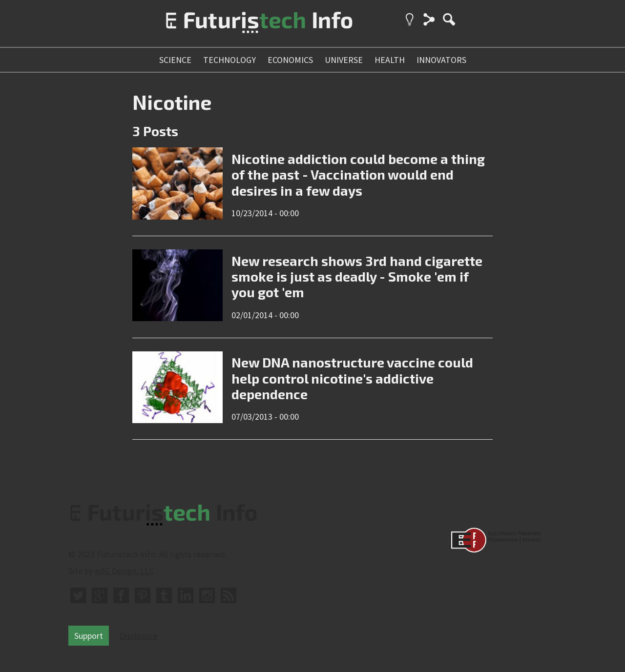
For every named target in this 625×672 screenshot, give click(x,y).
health (390, 60)
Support (89, 636)
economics (290, 60)
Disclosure (138, 636)
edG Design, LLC (124, 571)
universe (344, 60)
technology (229, 60)
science (175, 60)
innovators (441, 60)
